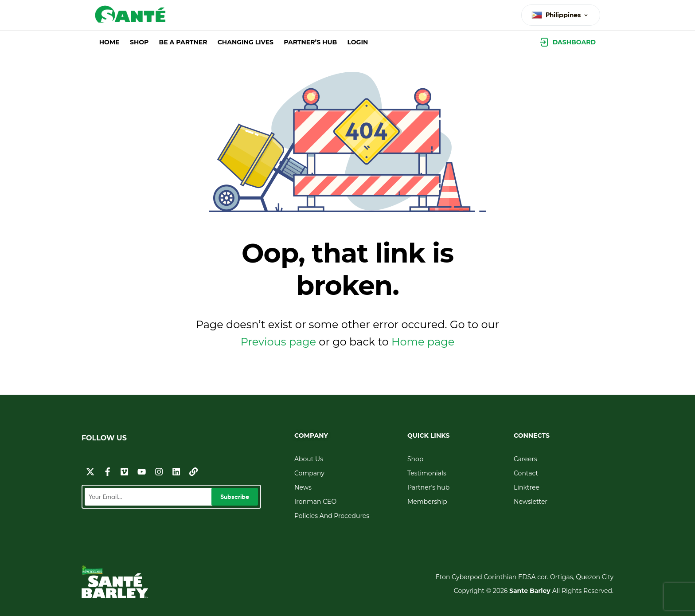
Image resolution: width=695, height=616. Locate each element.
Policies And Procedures (332, 516)
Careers (525, 459)
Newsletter (531, 502)
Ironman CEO (315, 502)
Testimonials (427, 473)
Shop (415, 459)
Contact (526, 473)
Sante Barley (531, 591)
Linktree (527, 487)
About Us (309, 459)
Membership (427, 502)
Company (309, 473)
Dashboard (574, 42)
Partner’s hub (428, 487)
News (303, 487)
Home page (423, 342)
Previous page (278, 342)
